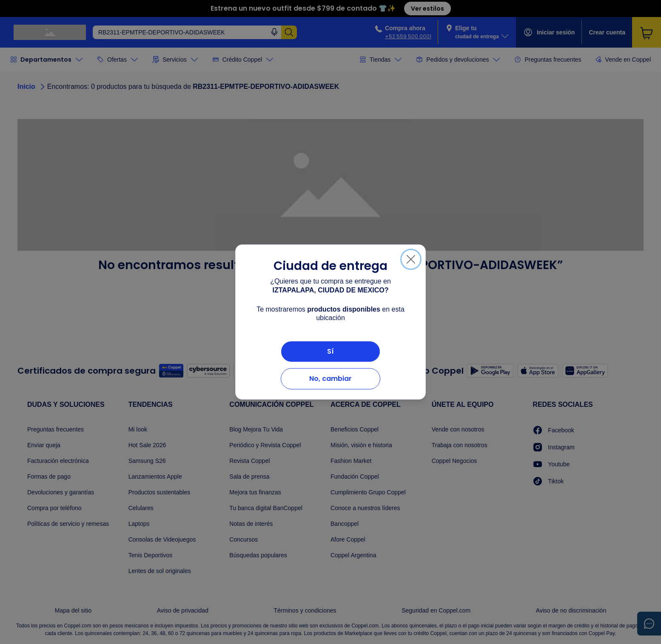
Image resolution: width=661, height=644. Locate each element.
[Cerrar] (411, 259)
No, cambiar (330, 379)
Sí (330, 351)
